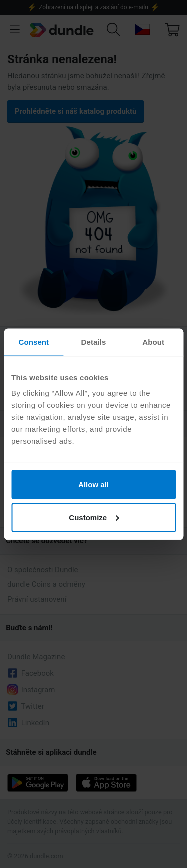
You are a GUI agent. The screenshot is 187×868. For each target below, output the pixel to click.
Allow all (93, 484)
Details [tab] (94, 342)
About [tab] (153, 342)
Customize (94, 517)
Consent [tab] (34, 342)
